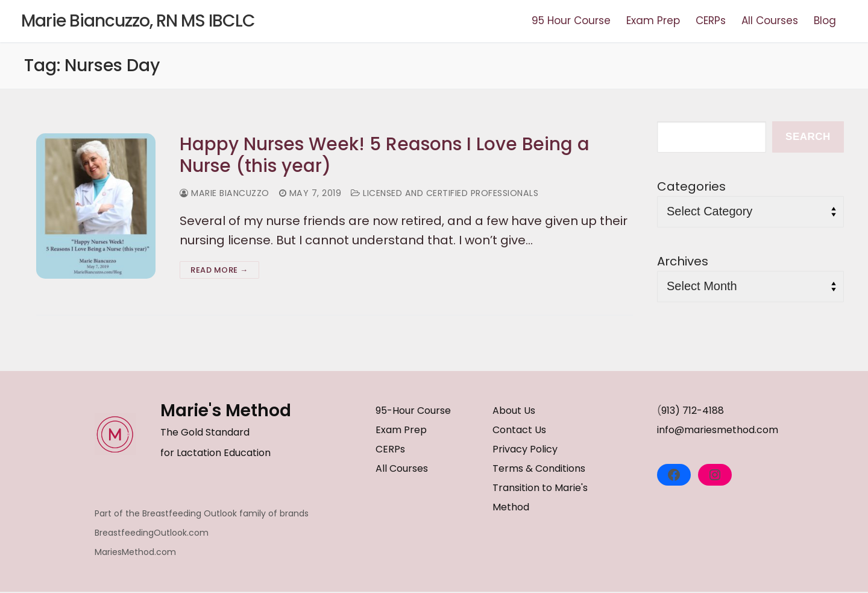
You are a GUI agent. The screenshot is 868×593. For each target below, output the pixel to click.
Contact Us (519, 430)
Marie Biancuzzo (225, 194)
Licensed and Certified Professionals (447, 194)
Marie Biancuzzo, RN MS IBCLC (138, 21)
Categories (691, 186)
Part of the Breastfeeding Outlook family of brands (202, 515)
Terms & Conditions (539, 469)
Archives (683, 261)
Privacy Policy (525, 450)
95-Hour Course (413, 411)
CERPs (390, 450)
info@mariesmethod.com (718, 430)
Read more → (219, 271)
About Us (514, 411)
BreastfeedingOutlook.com (152, 534)
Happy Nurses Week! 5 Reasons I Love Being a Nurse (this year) (385, 155)
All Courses (402, 469)
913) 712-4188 (693, 411)
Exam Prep (401, 430)
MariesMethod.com (135, 553)
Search (808, 137)
